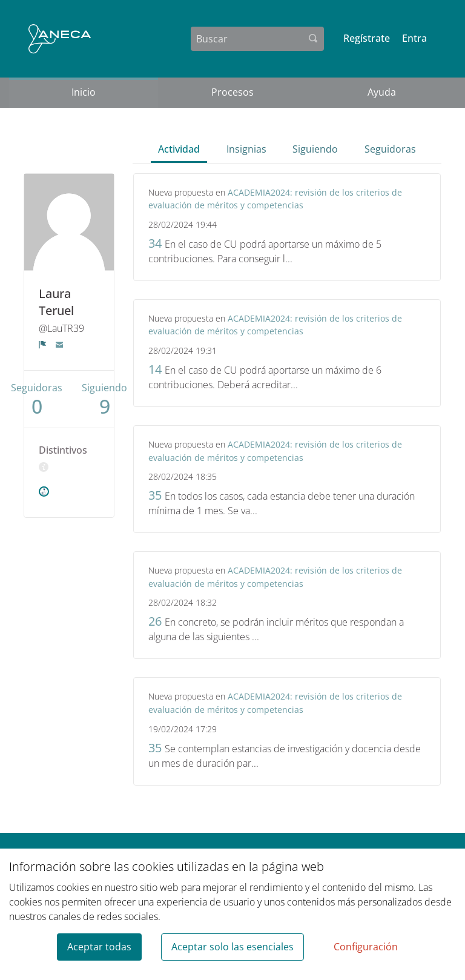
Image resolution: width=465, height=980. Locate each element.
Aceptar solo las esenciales (232, 947)
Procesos (232, 92)
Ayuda (382, 92)
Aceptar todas (99, 947)
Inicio (84, 92)
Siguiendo (315, 149)
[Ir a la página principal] (60, 39)
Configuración (366, 947)
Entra (414, 38)
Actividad (179, 149)
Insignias (246, 149)
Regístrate (367, 38)
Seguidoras (390, 149)
